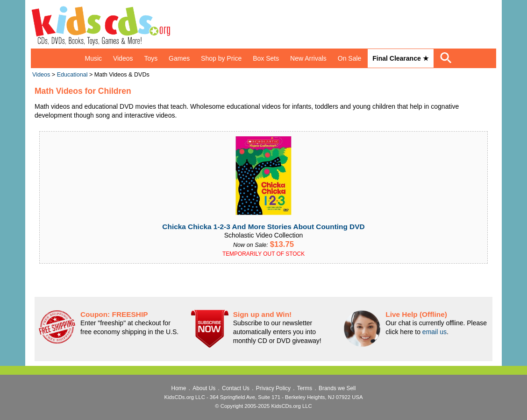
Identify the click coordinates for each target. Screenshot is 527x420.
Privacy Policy (273, 388)
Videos (123, 58)
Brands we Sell (337, 388)
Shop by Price (221, 58)
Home (179, 388)
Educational (72, 75)
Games (179, 58)
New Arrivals (308, 58)
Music (93, 58)
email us (434, 332)
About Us (204, 388)
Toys (151, 58)
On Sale (350, 58)
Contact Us (236, 388)
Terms (305, 388)
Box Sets (266, 58)
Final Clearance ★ (400, 58)
